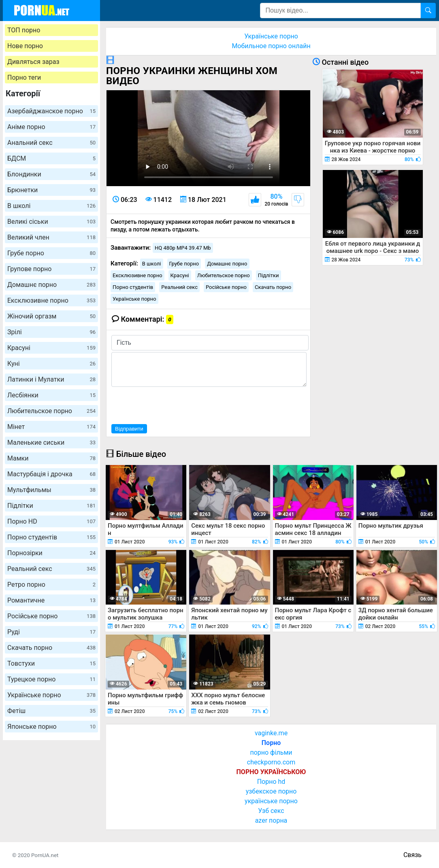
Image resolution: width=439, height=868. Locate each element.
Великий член (51, 237)
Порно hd (271, 782)
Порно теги (24, 77)
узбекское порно (271, 791)
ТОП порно (24, 30)
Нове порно (25, 46)
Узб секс (271, 811)
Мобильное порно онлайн (271, 46)
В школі (51, 206)
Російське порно (51, 616)
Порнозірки (51, 553)
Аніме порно (51, 127)
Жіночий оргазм (51, 316)
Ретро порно (51, 585)
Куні (51, 364)
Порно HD (51, 521)
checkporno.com (271, 762)
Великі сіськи (51, 222)
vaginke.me (271, 733)
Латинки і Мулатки (51, 379)
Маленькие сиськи (51, 442)
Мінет (51, 427)
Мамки (51, 458)
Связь (412, 855)
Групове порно (51, 269)
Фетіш (51, 711)
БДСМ (51, 158)
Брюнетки (51, 190)
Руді (51, 632)
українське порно (271, 801)
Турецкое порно (51, 679)
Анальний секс (51, 143)
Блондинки (51, 174)
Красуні (51, 348)
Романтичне (51, 600)
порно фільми (271, 752)
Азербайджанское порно (51, 111)
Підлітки (51, 506)
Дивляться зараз (33, 62)
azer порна (271, 820)
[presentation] (173, 404)
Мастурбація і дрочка (51, 474)
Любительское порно (51, 411)
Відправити (129, 429)
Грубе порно (51, 253)
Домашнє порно (51, 285)
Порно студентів (51, 537)
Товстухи (51, 663)
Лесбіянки (51, 395)
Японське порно (51, 727)
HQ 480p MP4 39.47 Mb (183, 248)
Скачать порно (51, 648)
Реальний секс (51, 569)
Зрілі (51, 332)
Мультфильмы (51, 490)
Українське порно (51, 695)
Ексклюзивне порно (51, 300)
